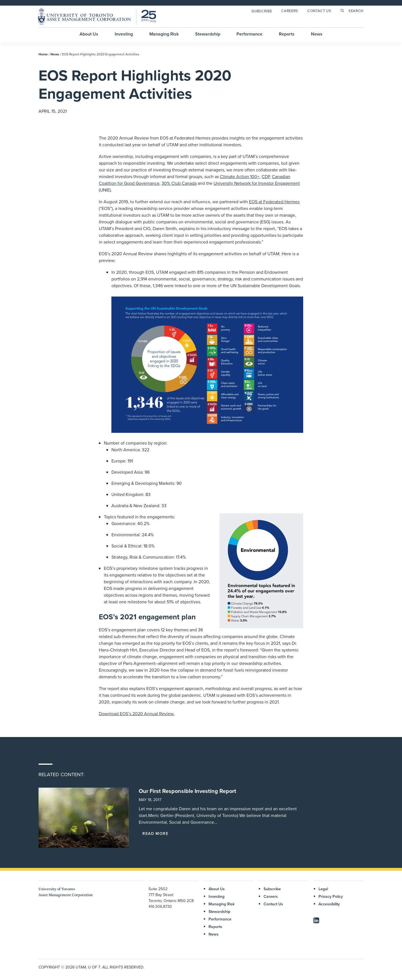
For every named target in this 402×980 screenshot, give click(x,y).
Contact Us (319, 11)
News (317, 34)
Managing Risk (164, 34)
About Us (89, 34)
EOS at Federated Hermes (274, 202)
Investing (124, 34)
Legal (323, 889)
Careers (290, 11)
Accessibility (329, 904)
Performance (249, 34)
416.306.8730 (160, 906)
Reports (287, 34)
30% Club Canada (179, 183)
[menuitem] (263, 11)
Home (43, 54)
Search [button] (356, 11)
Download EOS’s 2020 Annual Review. (137, 714)
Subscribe (262, 11)
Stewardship (208, 34)
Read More (155, 833)
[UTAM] (97, 16)
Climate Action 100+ (240, 176)
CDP (266, 176)
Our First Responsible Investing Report (187, 791)
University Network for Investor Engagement (257, 183)
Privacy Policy (331, 896)
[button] (84, 818)
